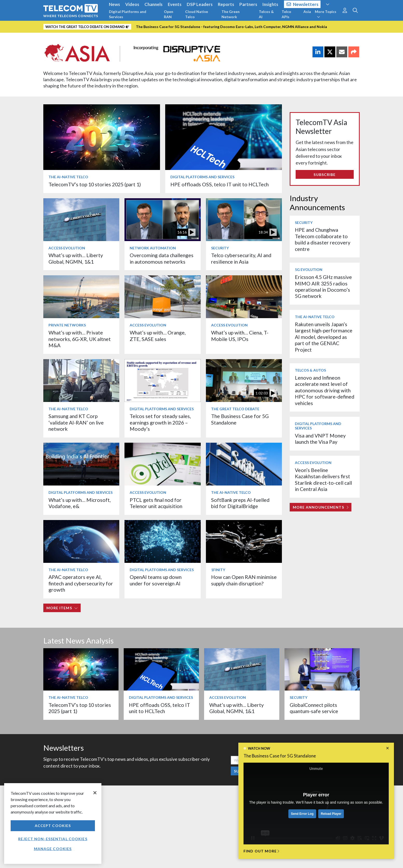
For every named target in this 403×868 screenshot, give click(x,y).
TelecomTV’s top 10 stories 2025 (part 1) (95, 184)
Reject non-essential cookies (53, 839)
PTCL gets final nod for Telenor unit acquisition (156, 503)
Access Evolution (67, 248)
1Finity (218, 570)
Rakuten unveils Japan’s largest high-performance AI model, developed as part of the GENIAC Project (324, 337)
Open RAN (169, 14)
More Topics (326, 14)
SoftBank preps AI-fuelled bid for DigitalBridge (240, 503)
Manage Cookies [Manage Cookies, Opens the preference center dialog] (53, 849)
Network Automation (153, 248)
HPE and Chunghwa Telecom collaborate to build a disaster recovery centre (323, 239)
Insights (270, 4)
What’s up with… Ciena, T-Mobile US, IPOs (240, 336)
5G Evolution (309, 269)
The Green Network (231, 14)
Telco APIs (286, 14)
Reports (226, 4)
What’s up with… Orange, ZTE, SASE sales (158, 336)
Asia (307, 12)
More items (62, 608)
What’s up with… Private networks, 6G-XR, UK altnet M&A (80, 339)
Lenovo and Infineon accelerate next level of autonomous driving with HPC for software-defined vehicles (325, 390)
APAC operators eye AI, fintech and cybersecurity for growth (81, 583)
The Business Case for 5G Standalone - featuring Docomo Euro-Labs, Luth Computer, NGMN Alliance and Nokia (231, 27)
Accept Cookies (53, 826)
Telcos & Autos (310, 370)
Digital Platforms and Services (128, 14)
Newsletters (303, 4)
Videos (132, 4)
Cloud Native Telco (197, 14)
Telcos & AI (266, 14)
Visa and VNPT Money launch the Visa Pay (320, 439)
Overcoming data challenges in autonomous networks (162, 258)
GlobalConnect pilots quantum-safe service (314, 708)
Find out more (261, 851)
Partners (248, 4)
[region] (53, 823)
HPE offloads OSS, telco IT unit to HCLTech (220, 184)
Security (220, 248)
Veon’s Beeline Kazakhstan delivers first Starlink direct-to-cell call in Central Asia (323, 480)
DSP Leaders (200, 4)
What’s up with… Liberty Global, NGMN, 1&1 (76, 258)
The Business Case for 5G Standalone (280, 756)
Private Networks (67, 325)
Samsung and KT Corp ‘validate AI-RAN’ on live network (76, 422)
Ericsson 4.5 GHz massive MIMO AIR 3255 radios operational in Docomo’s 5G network (323, 286)
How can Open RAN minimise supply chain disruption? (244, 580)
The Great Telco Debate (235, 409)
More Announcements (321, 507)
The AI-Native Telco (68, 177)
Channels (154, 4)
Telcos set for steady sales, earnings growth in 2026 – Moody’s (160, 422)
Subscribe (325, 175)
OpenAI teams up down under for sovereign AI (156, 580)
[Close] (95, 793)
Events (175, 4)
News (114, 4)
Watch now (259, 748)
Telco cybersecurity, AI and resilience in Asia (241, 258)
